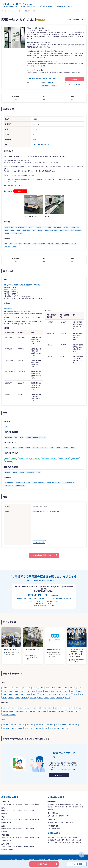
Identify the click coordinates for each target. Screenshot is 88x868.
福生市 (81, 694)
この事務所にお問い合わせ (43, 555)
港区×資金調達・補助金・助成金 (57, 711)
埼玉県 (20, 811)
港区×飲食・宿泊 (40, 725)
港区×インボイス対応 (60, 708)
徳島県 (32, 838)
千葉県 (26, 811)
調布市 (29, 694)
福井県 (20, 820)
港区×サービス (29, 728)
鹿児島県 (4, 849)
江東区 (47, 688)
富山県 (9, 820)
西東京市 (67, 697)
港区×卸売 (30, 725)
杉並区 (10, 691)
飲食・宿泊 (68, 837)
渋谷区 (79, 688)
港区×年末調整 (38, 708)
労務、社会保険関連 (54, 829)
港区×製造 (13, 725)
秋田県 (26, 804)
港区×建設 (5, 725)
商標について (52, 860)
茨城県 (4, 811)
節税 (81, 807)
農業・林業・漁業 (60, 843)
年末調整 (78, 804)
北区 (22, 691)
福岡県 (4, 847)
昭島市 (23, 694)
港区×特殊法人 (66, 728)
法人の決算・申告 (53, 804)
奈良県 (20, 829)
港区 (20, 11)
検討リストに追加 (75, 84)
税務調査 (50, 809)
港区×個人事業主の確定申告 (24, 708)
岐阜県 (37, 820)
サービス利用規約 (41, 860)
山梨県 (26, 820)
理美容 (68, 840)
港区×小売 (22, 725)
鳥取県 (4, 838)
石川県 (15, 820)
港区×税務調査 (42, 711)
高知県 (9, 840)
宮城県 (20, 804)
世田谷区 (72, 688)
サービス (50, 843)
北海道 (4, 804)
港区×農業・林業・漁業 (42, 728)
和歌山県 (4, 831)
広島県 (20, 838)
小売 (57, 837)
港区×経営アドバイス (73, 711)
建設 (49, 837)
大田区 (66, 688)
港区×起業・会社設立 (8, 711)
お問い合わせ (75, 79)
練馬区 (40, 691)
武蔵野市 (80, 691)
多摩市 (40, 697)
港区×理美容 (6, 728)
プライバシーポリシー (21, 860)
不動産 (75, 837)
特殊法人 (78, 843)
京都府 (9, 829)
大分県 (26, 847)
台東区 (35, 688)
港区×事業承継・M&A (22, 711)
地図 (72, 97)
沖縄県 (11, 849)
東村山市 (61, 694)
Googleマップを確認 (39, 542)
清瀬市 (18, 697)
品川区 (53, 688)
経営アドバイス (71, 822)
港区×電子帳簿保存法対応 (75, 708)
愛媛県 (4, 840)
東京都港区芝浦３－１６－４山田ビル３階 (42, 78)
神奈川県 (4, 813)
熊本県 (20, 847)
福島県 (37, 804)
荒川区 (28, 691)
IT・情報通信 (52, 840)
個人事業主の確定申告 (67, 804)
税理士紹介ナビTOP (10, 6)
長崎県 (15, 847)
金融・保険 (61, 840)
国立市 (75, 694)
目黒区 (60, 688)
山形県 (32, 804)
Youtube (20, 191)
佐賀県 (9, 847)
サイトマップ (9, 860)
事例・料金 (16, 97)
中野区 (4, 691)
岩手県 (15, 804)
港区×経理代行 (48, 708)
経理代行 (50, 807)
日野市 (54, 694)
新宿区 (23, 688)
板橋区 (34, 691)
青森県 (9, 804)
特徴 (44, 97)
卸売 (62, 837)
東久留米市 (25, 697)
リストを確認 (77, 864)
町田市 (35, 694)
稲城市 (46, 697)
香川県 (37, 838)
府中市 (16, 694)
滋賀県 (32, 829)
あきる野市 (60, 697)
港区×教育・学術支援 (17, 728)
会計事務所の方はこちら (63, 6)
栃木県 (9, 811)
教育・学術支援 (76, 840)
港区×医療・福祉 (55, 728)
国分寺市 (68, 694)
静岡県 (4, 822)
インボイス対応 (59, 807)
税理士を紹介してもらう (29, 6)
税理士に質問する (47, 6)
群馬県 (15, 811)
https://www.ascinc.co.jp (42, 144)
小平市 (48, 694)
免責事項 (31, 860)
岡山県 (15, 838)
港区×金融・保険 (73, 725)
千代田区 (5, 688)
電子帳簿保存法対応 (72, 807)
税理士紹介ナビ (5, 11)
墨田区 (41, 688)
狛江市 (4, 697)
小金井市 (42, 694)
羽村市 (53, 697)
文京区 (29, 688)
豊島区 (16, 691)
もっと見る (59, 775)
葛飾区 (52, 691)
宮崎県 (32, 847)
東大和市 (11, 697)
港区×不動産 (50, 725)
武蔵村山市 (33, 697)
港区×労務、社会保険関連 (9, 714)
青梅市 (10, 694)
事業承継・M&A (64, 816)
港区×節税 (33, 711)
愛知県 (9, 822)
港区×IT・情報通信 (61, 725)
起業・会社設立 (52, 816)
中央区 (11, 688)
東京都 (14, 11)
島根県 (9, 838)
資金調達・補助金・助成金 (56, 822)
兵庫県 (15, 829)
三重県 (26, 829)
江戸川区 (59, 691)
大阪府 (4, 829)
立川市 (73, 691)
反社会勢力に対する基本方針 (65, 860)
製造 (53, 837)
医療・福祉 (71, 843)
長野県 (32, 820)
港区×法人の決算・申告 (8, 708)
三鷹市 (4, 694)
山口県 (26, 838)
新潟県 (4, 820)
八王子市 (66, 691)
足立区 (46, 691)
